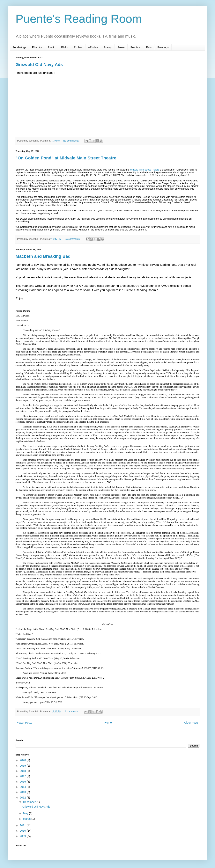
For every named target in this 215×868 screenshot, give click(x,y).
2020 (23, 760)
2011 (23, 825)
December (30, 802)
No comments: (71, 141)
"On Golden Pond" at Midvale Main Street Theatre (66, 158)
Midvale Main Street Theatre (145, 170)
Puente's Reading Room (79, 19)
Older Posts (191, 723)
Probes (78, 47)
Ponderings (19, 47)
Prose (121, 47)
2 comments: (72, 711)
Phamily (37, 47)
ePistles (93, 47)
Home (108, 723)
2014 (23, 787)
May (26, 813)
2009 (23, 836)
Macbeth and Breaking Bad (43, 256)
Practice (135, 47)
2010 (23, 831)
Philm (65, 47)
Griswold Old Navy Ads (39, 65)
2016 (23, 782)
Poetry (108, 47)
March (27, 819)
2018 (23, 771)
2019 (23, 766)
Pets (149, 47)
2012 (23, 798)
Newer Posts (24, 723)
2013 (23, 792)
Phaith (52, 47)
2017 (23, 776)
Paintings (163, 47)
